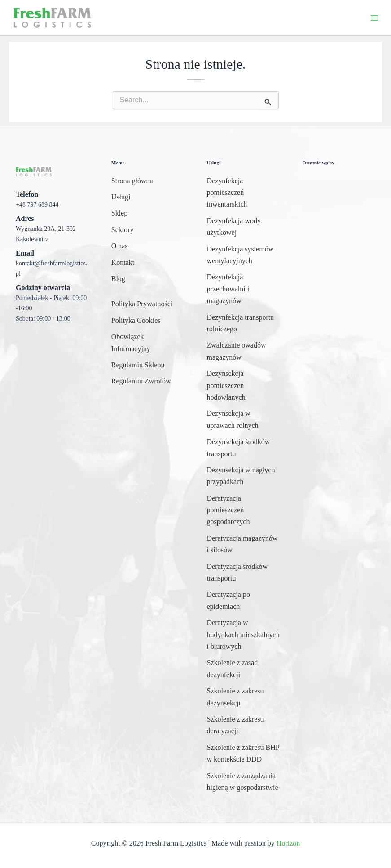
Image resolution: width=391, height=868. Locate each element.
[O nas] (120, 246)
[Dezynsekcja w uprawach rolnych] (244, 420)
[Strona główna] (132, 181)
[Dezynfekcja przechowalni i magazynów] (244, 289)
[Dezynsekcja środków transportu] (244, 448)
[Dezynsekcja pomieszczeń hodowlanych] (244, 386)
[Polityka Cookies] (136, 321)
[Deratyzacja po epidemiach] (244, 601)
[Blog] (118, 279)
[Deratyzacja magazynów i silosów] (244, 544)
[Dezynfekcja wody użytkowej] (244, 227)
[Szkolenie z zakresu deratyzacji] (244, 725)
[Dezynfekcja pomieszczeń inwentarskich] (244, 193)
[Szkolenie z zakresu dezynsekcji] (244, 697)
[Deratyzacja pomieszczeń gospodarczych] (244, 510)
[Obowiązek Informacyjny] (148, 343)
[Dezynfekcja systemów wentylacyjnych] (244, 255)
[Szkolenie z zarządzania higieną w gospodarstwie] (244, 782)
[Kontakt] (123, 263)
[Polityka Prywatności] (142, 304)
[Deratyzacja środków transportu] (244, 573)
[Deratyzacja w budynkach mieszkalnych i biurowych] (244, 635)
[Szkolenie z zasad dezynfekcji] (244, 669)
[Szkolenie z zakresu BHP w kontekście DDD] (244, 754)
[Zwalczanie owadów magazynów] (244, 351)
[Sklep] (119, 213)
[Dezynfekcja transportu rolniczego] (244, 324)
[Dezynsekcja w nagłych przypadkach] (244, 476)
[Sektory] (123, 230)
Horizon (288, 843)
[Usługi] (121, 197)
